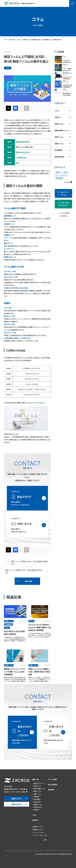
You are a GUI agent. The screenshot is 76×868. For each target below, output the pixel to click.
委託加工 (58, 172)
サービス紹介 (53, 779)
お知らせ (58, 117)
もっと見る (67, 182)
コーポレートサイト (38, 832)
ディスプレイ (64, 175)
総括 (18, 163)
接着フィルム (59, 137)
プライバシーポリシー (39, 835)
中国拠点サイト (37, 830)
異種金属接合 (59, 178)
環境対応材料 (38, 807)
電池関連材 (59, 150)
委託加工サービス (39, 783)
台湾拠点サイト (37, 827)
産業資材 (36, 810)
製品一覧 (35, 779)
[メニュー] (73, 3)
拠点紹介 (51, 790)
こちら (43, 403)
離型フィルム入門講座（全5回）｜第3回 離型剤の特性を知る (27, 571)
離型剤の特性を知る (23, 152)
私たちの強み (53, 784)
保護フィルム (59, 124)
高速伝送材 (37, 802)
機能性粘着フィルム (61, 130)
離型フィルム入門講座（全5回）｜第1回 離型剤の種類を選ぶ (27, 563)
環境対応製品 (59, 157)
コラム (57, 111)
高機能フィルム (38, 805)
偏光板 (65, 172)
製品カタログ (17, 799)
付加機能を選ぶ (21, 158)
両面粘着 (36, 797)
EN (45, 840)
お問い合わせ (17, 804)
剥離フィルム (59, 144)
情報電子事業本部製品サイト (20, 3)
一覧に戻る (28, 581)
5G (57, 175)
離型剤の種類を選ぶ (23, 142)
